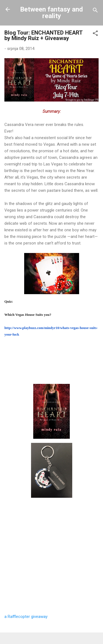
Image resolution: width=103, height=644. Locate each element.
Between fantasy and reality (51, 13)
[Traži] (95, 11)
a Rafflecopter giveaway (26, 617)
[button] (95, 34)
